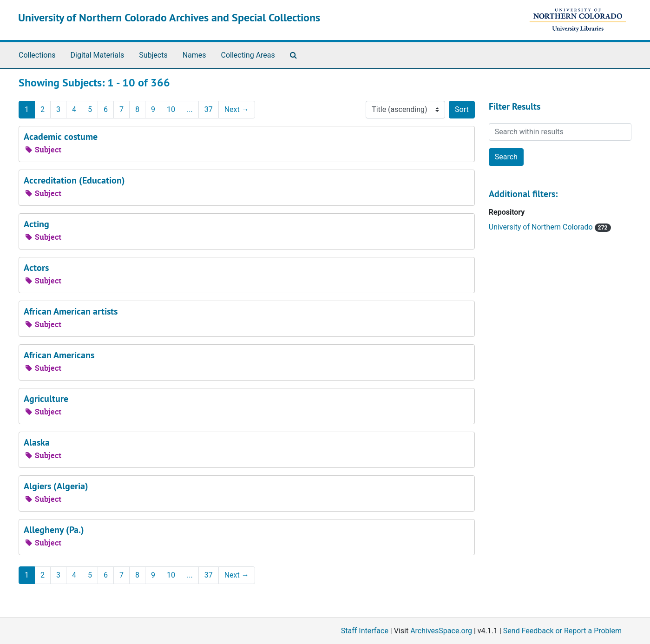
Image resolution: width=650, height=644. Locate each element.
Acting (36, 224)
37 (209, 109)
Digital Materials (98, 55)
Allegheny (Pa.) (54, 530)
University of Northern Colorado (542, 227)
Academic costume (61, 137)
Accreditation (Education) (74, 180)
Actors (36, 268)
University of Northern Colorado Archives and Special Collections (169, 17)
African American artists (71, 311)
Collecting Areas (248, 55)
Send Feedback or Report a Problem (562, 631)
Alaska (37, 442)
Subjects (153, 55)
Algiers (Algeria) (56, 486)
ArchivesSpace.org (441, 631)
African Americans (59, 355)
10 (171, 109)
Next (237, 109)
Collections (37, 55)
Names (194, 55)
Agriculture (46, 399)
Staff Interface (365, 631)
